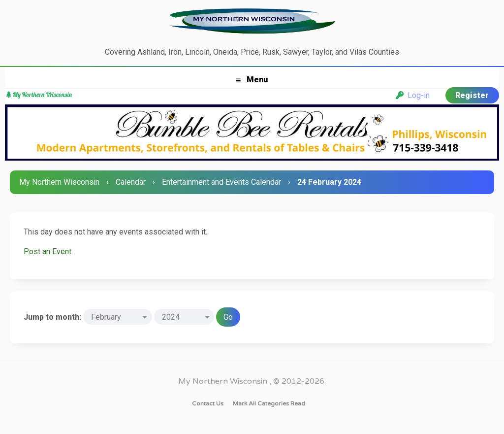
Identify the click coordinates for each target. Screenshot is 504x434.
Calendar (131, 182)
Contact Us (208, 403)
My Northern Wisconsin (59, 182)
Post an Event (47, 251)
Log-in (413, 95)
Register (472, 95)
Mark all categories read (269, 403)
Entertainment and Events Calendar (221, 182)
